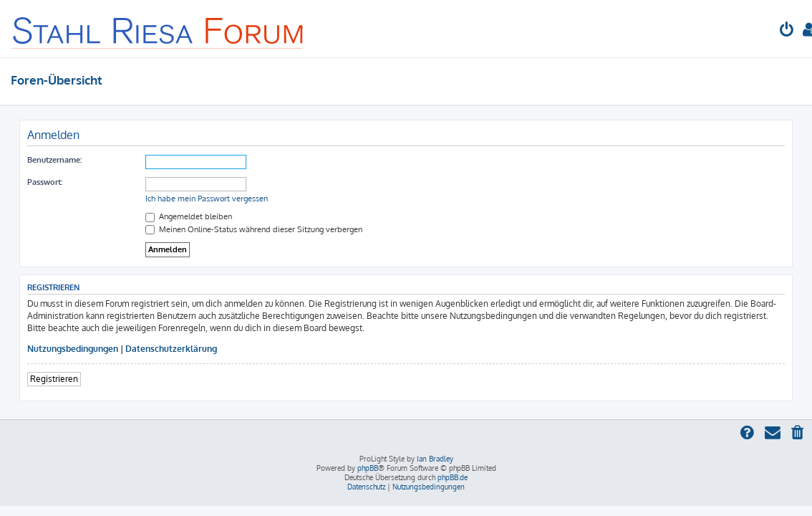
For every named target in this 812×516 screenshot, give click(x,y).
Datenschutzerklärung (171, 349)
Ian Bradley (435, 459)
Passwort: (45, 182)
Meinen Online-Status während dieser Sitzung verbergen (254, 229)
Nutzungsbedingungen (73, 349)
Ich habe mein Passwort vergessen (207, 199)
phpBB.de (453, 477)
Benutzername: (54, 160)
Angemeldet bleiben (189, 216)
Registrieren (54, 379)
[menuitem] (787, 31)
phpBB (368, 468)
